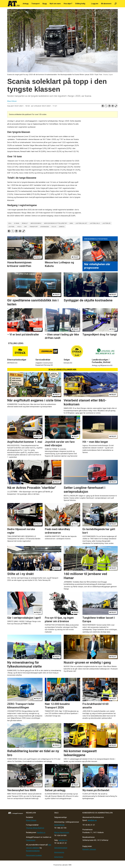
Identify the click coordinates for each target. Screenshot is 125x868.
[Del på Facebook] (103, 106)
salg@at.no (63, 840)
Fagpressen (31, 840)
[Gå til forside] (14, 4)
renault (25, 223)
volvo (54, 227)
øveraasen (45, 227)
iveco (19, 227)
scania (17, 223)
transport (34, 227)
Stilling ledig (80, 4)
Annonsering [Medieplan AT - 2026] (59, 852)
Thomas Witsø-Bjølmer (35, 828)
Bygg (45, 4)
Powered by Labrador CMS (63, 865)
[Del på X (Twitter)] (106, 106)
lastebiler (106, 223)
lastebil (11, 227)
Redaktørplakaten (33, 851)
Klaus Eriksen (31, 820)
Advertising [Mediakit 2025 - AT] (59, 857)
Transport (36, 4)
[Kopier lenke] (116, 106)
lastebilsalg (95, 223)
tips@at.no (41, 832)
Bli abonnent (106, 4)
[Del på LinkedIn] (109, 106)
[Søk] (116, 4)
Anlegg (26, 4)
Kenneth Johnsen (89, 849)
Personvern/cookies (34, 855)
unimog (62, 227)
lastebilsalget (81, 223)
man (71, 223)
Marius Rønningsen (62, 832)
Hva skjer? (68, 4)
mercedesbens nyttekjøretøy (56, 223)
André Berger (59, 825)
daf (25, 227)
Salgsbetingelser (61, 848)
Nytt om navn (55, 4)
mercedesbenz (36, 223)
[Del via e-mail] (113, 106)
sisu (10, 223)
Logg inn (95, 4)
